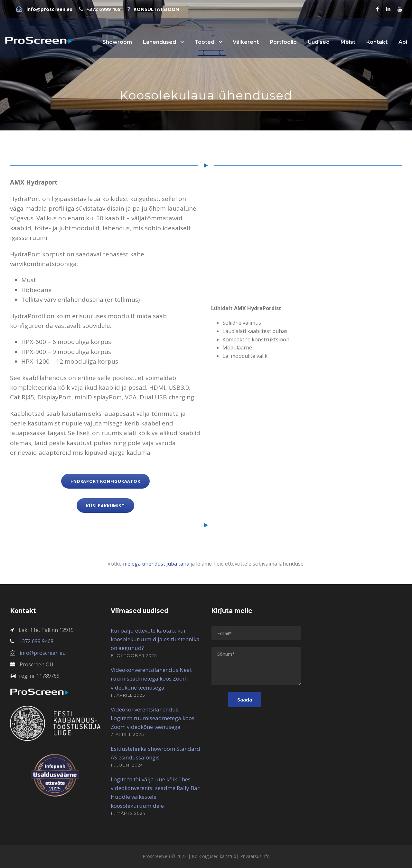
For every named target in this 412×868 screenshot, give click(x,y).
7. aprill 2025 (127, 734)
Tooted (204, 42)
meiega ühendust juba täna (156, 564)
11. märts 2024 (128, 813)
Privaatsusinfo (255, 856)
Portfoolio (283, 42)
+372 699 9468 (36, 641)
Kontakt (377, 42)
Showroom (117, 42)
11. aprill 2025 (128, 695)
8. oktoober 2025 (134, 655)
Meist (348, 42)
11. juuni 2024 (127, 765)
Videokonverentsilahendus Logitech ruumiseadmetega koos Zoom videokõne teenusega (153, 718)
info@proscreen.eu (43, 653)
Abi (403, 42)
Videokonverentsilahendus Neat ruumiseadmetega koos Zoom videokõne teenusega (151, 678)
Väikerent (246, 42)
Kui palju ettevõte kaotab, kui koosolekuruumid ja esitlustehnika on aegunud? (155, 639)
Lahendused (159, 42)
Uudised (319, 42)
